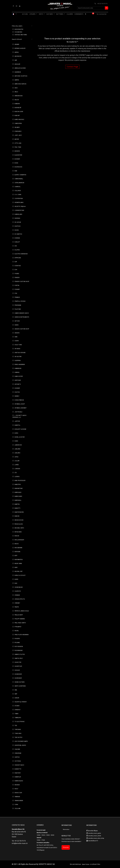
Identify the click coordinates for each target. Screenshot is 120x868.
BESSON (17, 151)
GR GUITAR (18, 357)
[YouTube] (20, 6)
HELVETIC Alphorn (20, 206)
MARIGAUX (18, 492)
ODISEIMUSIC (19, 587)
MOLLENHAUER (19, 540)
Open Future (86, 864)
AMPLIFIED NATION (20, 84)
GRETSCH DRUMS (20, 353)
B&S (16, 171)
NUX (16, 583)
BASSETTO (18, 769)
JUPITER (17, 421)
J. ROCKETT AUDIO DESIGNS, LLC (20, 416)
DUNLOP (17, 242)
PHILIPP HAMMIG (20, 619)
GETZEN (17, 321)
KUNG (16, 441)
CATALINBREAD (19, 183)
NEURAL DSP (19, 571)
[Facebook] (13, 6)
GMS (16, 337)
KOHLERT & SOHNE (20, 429)
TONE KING (18, 733)
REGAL (17, 631)
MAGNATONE (19, 488)
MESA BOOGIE (19, 520)
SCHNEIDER (18, 674)
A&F (16, 60)
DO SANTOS (18, 234)
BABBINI (17, 104)
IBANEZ (17, 396)
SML (16, 690)
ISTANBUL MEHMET (21, 408)
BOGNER (17, 159)
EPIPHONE (18, 258)
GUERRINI (18, 361)
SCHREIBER (18, 678)
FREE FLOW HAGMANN (22, 635)
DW (16, 246)
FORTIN (17, 285)
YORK (16, 805)
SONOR (17, 698)
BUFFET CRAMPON (20, 175)
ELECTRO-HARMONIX (21, 254)
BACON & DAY (19, 112)
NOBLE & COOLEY (20, 575)
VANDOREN (18, 123)
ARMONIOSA (18, 96)
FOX (16, 293)
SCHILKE (17, 670)
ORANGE (17, 595)
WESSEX (17, 785)
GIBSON (17, 333)
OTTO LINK (18, 143)
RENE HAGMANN (20, 364)
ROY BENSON (19, 647)
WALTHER (18, 773)
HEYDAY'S (18, 384)
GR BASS (17, 349)
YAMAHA (17, 797)
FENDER (17, 278)
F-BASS (17, 274)
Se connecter (102, 14)
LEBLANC (17, 453)
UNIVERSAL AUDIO (20, 745)
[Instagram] (16, 6)
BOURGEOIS (18, 167)
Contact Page (72, 67)
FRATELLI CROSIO (20, 301)
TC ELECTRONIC (20, 722)
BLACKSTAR (18, 155)
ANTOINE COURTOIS (21, 76)
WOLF (16, 789)
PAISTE (17, 607)
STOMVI (17, 706)
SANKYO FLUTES (20, 654)
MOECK (17, 536)
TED (16, 726)
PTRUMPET (18, 627)
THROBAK (18, 729)
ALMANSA (18, 72)
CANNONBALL (19, 179)
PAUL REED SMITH (20, 623)
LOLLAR (17, 461)
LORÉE (17, 465)
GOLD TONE (18, 345)
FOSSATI (17, 289)
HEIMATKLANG (19, 202)
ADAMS (17, 44)
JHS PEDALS (18, 412)
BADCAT (17, 116)
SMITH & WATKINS (20, 686)
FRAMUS (17, 297)
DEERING (17, 218)
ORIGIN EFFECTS (20, 599)
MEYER (17, 139)
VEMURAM (18, 753)
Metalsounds (19, 524)
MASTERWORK (19, 512)
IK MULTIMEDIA (19, 400)
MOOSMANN (18, 548)
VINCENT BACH (19, 765)
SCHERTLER (18, 666)
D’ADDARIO (18, 131)
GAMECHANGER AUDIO (22, 313)
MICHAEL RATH (19, 528)
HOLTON (17, 392)
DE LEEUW (18, 222)
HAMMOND (18, 368)
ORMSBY (17, 603)
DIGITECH (18, 226)
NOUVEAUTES (19, 29)
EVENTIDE (18, 266)
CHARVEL (18, 187)
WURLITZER (18, 793)
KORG (16, 433)
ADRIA (17, 52)
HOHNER (17, 388)
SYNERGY (18, 710)
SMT (16, 694)
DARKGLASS (18, 214)
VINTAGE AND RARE (21, 35)
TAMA (16, 714)
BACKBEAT (18, 108)
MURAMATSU (19, 560)
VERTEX (17, 757)
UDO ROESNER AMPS (21, 741)
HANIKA (17, 372)
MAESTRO (18, 484)
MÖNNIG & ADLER (20, 48)
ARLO (16, 92)
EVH (16, 270)
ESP (16, 262)
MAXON (17, 516)
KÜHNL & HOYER (20, 437)
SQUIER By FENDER (21, 702)
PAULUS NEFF (19, 615)
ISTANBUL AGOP (20, 404)
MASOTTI (17, 508)
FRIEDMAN (18, 305)
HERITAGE (18, 380)
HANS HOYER (19, 376)
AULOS (17, 100)
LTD (16, 473)
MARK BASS (18, 496)
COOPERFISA (19, 199)
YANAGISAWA (19, 801)
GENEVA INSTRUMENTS (22, 317)
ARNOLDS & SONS (20, 68)
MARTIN (17, 504)
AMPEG (17, 80)
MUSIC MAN (18, 564)
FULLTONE (18, 309)
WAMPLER (18, 777)
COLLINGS (18, 191)
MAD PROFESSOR (20, 481)
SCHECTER (18, 662)
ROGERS (17, 639)
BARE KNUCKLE (19, 119)
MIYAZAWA (18, 532)
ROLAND (17, 643)
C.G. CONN (18, 195)
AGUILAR (17, 64)
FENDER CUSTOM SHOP (22, 281)
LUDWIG (17, 477)
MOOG (17, 544)
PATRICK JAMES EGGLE (22, 611)
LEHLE (17, 457)
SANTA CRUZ (19, 658)
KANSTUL (17, 425)
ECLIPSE (17, 250)
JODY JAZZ (18, 135)
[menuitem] (25, 14)
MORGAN (17, 552)
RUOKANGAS (19, 650)
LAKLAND (17, 449)
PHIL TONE (18, 147)
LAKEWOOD (18, 445)
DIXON (17, 230)
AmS (16, 88)
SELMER (17, 127)
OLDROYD (18, 591)
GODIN (17, 341)
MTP (16, 556)
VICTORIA (18, 761)
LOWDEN (17, 469)
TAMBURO (18, 718)
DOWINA (17, 238)
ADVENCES (18, 56)
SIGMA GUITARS (20, 682)
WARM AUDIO (19, 781)
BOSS (16, 163)
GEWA (16, 325)
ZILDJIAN (18, 809)
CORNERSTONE (19, 210)
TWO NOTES (18, 737)
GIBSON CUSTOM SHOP (22, 329)
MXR (16, 567)
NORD (16, 579)
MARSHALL (18, 500)
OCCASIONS (18, 32)
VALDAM (17, 749)
